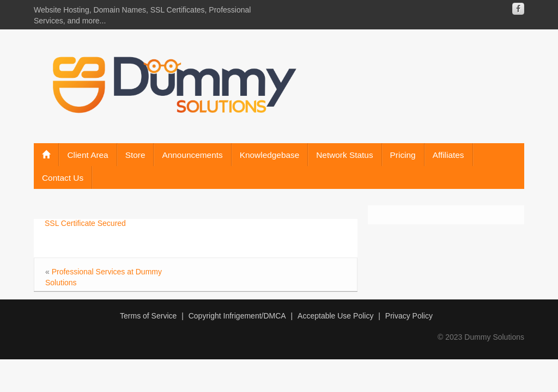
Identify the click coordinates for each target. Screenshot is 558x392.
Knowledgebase (270, 155)
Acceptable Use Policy (335, 316)
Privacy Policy (409, 316)
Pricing (403, 155)
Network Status (344, 155)
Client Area (87, 155)
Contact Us (63, 178)
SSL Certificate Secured (85, 223)
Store (135, 155)
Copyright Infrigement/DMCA (237, 316)
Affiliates (448, 155)
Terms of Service (148, 316)
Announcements (192, 155)
